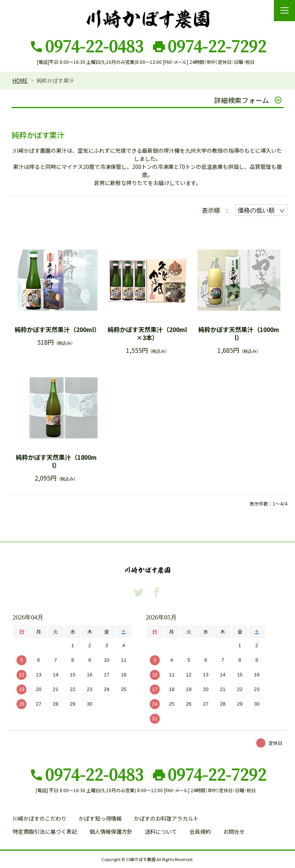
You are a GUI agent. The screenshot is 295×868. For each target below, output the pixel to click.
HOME (20, 80)
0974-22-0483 (94, 46)
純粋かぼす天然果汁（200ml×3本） (147, 334)
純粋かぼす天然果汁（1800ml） (56, 461)
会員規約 (200, 831)
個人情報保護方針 (111, 831)
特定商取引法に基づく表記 (45, 831)
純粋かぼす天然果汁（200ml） (56, 330)
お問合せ (234, 831)
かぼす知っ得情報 (100, 818)
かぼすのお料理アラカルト (166, 818)
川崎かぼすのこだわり (40, 818)
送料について (161, 831)
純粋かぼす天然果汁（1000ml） (239, 334)
